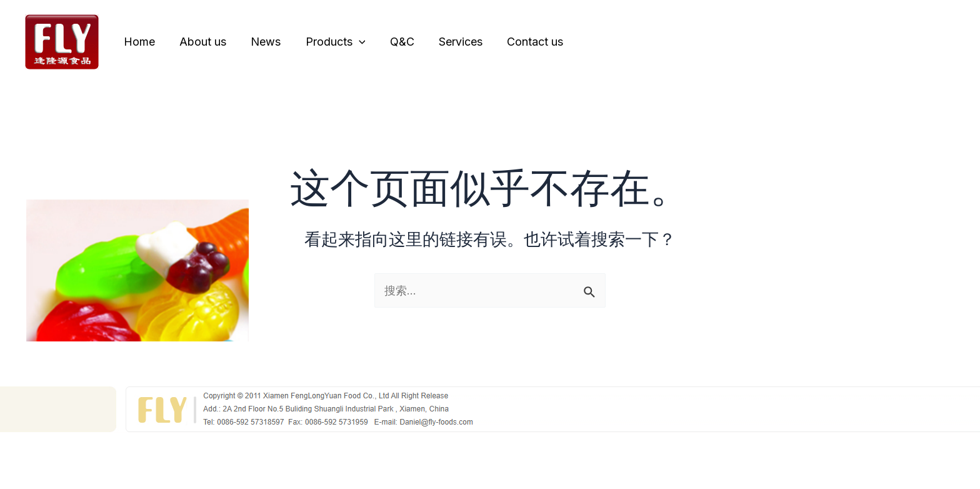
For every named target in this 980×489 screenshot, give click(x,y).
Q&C (393, 42)
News (261, 42)
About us (200, 42)
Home (138, 42)
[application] (352, 42)
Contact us (522, 42)
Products (328, 42)
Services (449, 42)
